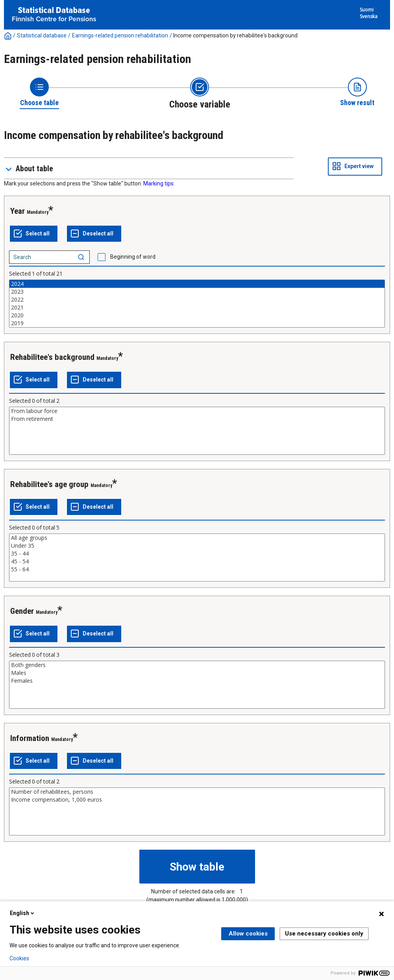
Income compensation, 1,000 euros (197, 800)
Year (18, 211)
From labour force (197, 411)
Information (30, 738)
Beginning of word (133, 257)
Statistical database (42, 35)
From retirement (197, 419)
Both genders (197, 665)
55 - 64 (197, 569)
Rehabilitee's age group (49, 484)
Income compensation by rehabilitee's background (235, 35)
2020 (197, 315)
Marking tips (158, 183)
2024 (197, 284)
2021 (197, 308)
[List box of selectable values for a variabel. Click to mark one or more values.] (197, 304)
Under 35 (197, 546)
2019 (197, 323)
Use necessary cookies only (324, 934)
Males (197, 673)
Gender (22, 611)
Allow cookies (248, 934)
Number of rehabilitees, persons (197, 792)
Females (197, 681)
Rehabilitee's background (52, 357)
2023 (197, 292)
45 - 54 (197, 561)
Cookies (19, 958)
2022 (197, 300)
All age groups (197, 538)
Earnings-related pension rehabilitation (120, 35)
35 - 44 (197, 554)
